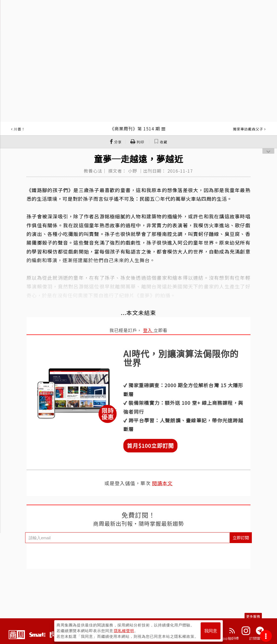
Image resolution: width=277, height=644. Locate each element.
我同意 (211, 631)
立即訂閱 (241, 538)
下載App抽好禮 (226, 638)
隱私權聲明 (124, 631)
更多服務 (253, 616)
